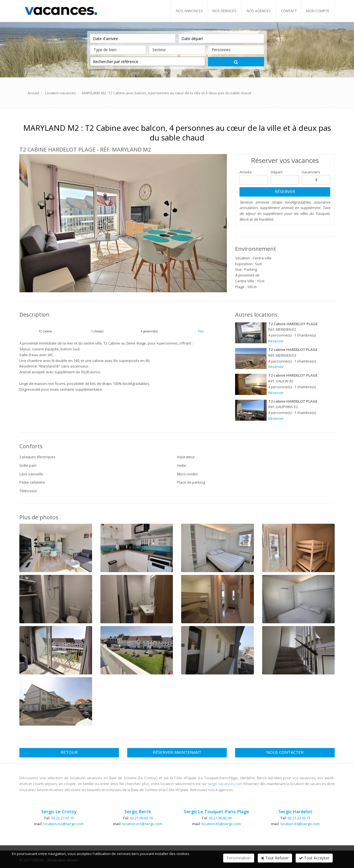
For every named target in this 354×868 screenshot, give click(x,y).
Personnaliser (239, 858)
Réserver (285, 191)
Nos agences (259, 11)
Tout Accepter (314, 858)
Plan (201, 331)
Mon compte (318, 11)
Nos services (224, 11)
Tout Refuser (275, 858)
